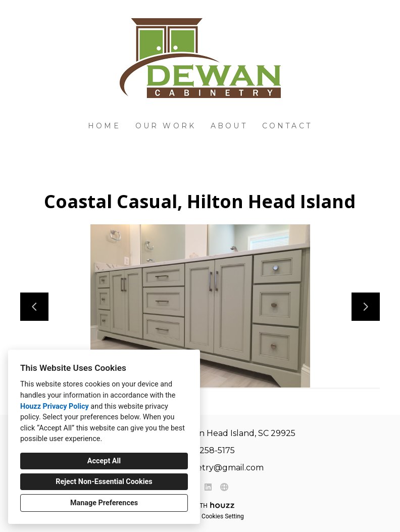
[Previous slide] (34, 307)
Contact (287, 126)
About (229, 126)
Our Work (166, 126)
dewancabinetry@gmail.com (206, 468)
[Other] (224, 487)
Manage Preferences (104, 503)
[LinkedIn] (208, 487)
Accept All (104, 461)
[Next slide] (366, 307)
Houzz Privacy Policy (55, 406)
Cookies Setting (223, 516)
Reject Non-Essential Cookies (104, 482)
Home (104, 126)
